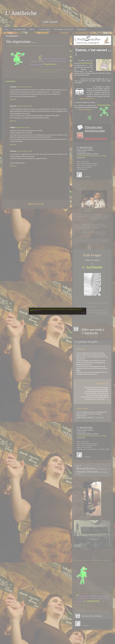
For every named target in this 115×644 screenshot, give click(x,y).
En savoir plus (38, 311)
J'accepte (83, 313)
